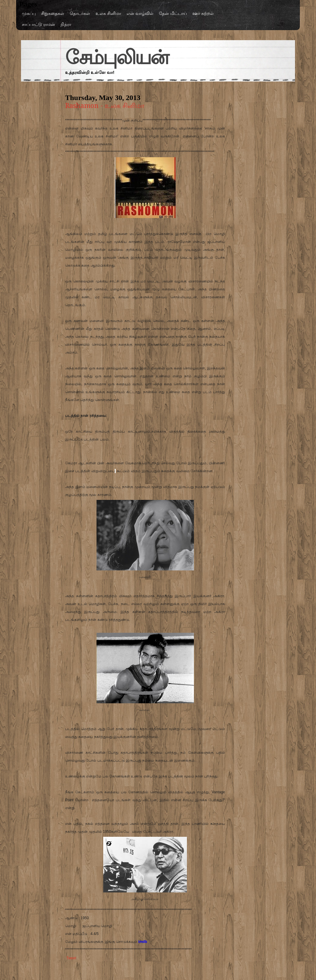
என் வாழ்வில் (140, 13)
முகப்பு (29, 13)
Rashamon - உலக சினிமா (105, 106)
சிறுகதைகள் (53, 13)
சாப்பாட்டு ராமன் (39, 24)
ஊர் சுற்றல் (203, 13)
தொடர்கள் (80, 13)
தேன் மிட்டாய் (173, 13)
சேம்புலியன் (117, 57)
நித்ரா (66, 24)
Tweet (71, 958)
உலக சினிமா (108, 13)
